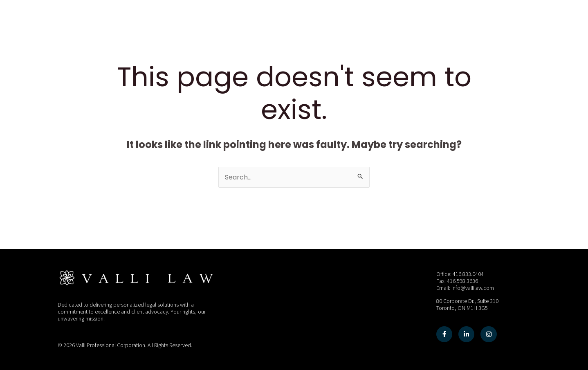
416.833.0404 (468, 274)
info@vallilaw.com (473, 288)
